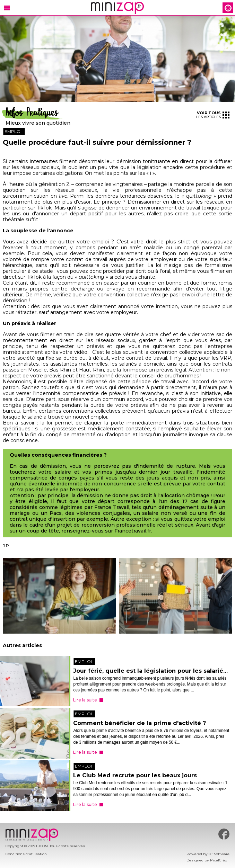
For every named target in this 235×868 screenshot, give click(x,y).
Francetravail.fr (133, 531)
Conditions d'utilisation (26, 854)
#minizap (224, 834)
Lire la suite (85, 700)
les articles (213, 115)
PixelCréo (219, 860)
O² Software (219, 854)
